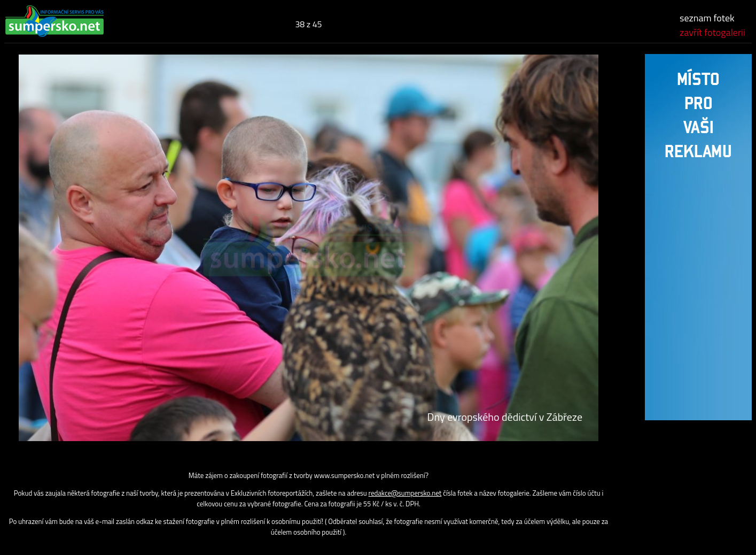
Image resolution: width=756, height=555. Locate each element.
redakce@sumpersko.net (405, 493)
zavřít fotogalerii (712, 32)
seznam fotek (707, 18)
